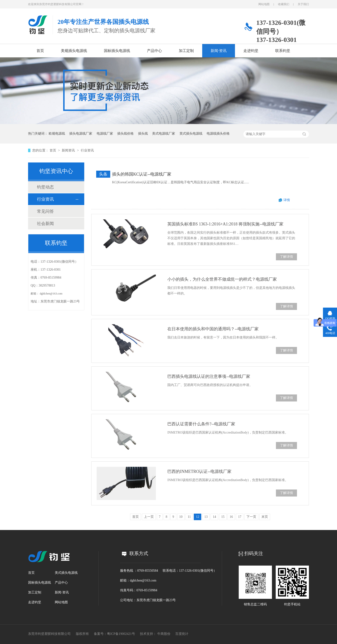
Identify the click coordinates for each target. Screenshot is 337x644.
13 (206, 517)
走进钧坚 (251, 51)
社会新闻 (45, 224)
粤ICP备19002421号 (121, 634)
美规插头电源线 (74, 51)
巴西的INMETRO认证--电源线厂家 (199, 471)
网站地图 (264, 4)
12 (198, 517)
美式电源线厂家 (164, 134)
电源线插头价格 (218, 134)
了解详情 (286, 257)
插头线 (143, 134)
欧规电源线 (57, 134)
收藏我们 (284, 4)
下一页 (251, 517)
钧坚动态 (45, 187)
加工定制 (186, 51)
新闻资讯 (69, 150)
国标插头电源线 (117, 51)
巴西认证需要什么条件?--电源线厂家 (201, 424)
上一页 (149, 517)
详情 (287, 200)
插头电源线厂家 (81, 134)
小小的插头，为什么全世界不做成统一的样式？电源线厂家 (222, 279)
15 (223, 517)
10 (181, 517)
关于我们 (303, 4)
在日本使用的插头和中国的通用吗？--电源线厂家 (213, 329)
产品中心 (154, 51)
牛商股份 (164, 634)
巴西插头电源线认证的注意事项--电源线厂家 (209, 376)
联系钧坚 (283, 51)
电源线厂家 (105, 134)
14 (214, 517)
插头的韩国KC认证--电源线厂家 (142, 174)
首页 (40, 51)
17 (240, 517)
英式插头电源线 (191, 134)
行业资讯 (87, 150)
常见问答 (45, 211)
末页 (265, 517)
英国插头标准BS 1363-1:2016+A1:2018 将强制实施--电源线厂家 (225, 224)
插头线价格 (125, 134)
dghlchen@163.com (51, 294)
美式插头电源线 (66, 573)
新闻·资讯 (219, 51)
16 (231, 517)
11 (189, 517)
